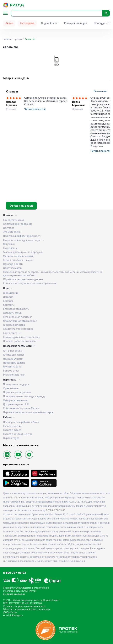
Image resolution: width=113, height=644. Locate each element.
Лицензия (9, 244)
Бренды (18, 39)
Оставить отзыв (22, 206)
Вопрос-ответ (11, 371)
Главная (7, 39)
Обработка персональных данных (23, 279)
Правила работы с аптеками (20, 341)
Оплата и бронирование (18, 224)
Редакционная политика (18, 317)
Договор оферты (13, 264)
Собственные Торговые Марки (21, 408)
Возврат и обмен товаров (18, 260)
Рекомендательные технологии (22, 337)
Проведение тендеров (16, 385)
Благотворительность (16, 309)
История (8, 297)
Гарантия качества (14, 325)
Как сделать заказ (13, 220)
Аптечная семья (13, 351)
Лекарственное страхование (20, 321)
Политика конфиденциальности (22, 236)
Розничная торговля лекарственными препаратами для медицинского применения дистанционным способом (53, 274)
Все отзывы (100, 91)
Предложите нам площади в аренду (24, 397)
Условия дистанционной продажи (23, 252)
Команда (8, 301)
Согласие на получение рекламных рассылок (30, 283)
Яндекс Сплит (49, 23)
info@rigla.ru (17, 616)
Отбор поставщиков (15, 401)
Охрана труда (11, 438)
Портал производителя (17, 393)
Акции (9, 23)
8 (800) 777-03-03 (56, 510)
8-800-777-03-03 (15, 573)
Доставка (9, 228)
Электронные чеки (14, 375)
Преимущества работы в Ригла (21, 422)
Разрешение (10, 248)
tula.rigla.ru (14, 498)
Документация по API (16, 405)
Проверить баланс (14, 363)
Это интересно (12, 232)
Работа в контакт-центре (18, 434)
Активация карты (13, 355)
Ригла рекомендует (76, 23)
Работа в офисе (12, 430)
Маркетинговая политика (18, 256)
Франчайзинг (11, 388)
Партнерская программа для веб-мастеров (28, 412)
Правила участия (13, 359)
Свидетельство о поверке (18, 329)
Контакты (9, 305)
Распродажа (27, 23)
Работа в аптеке (12, 426)
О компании (10, 293)
